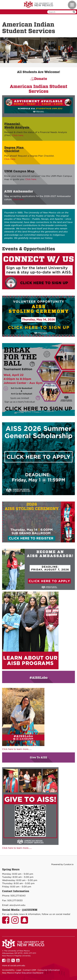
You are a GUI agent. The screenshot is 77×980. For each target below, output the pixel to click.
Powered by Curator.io (62, 864)
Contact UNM (29, 970)
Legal (19, 970)
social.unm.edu (18, 965)
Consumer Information (49, 970)
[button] (6, 50)
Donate (41, 79)
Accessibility (8, 970)
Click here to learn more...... (17, 749)
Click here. (18, 135)
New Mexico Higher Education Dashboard (23, 973)
